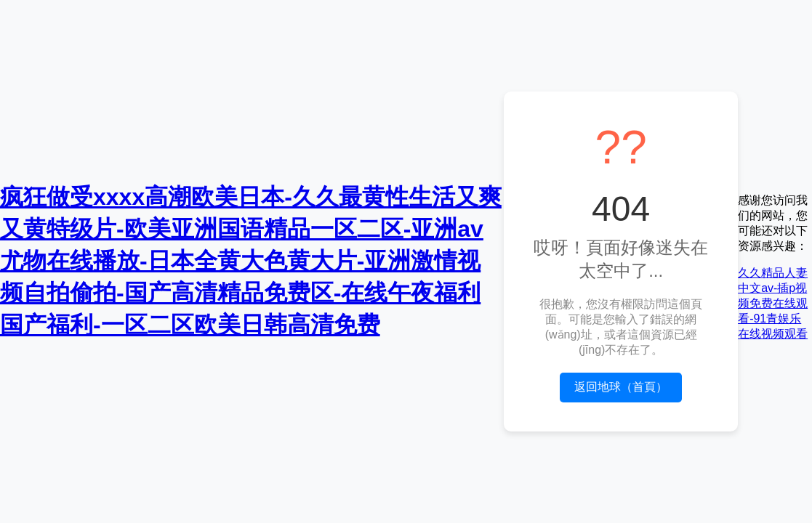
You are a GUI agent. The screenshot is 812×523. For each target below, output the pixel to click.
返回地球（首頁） (621, 387)
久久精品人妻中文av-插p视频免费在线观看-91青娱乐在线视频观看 (773, 303)
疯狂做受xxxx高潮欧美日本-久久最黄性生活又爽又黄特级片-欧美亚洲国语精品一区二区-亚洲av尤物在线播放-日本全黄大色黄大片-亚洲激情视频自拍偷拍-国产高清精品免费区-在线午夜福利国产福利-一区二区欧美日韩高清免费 (251, 261)
